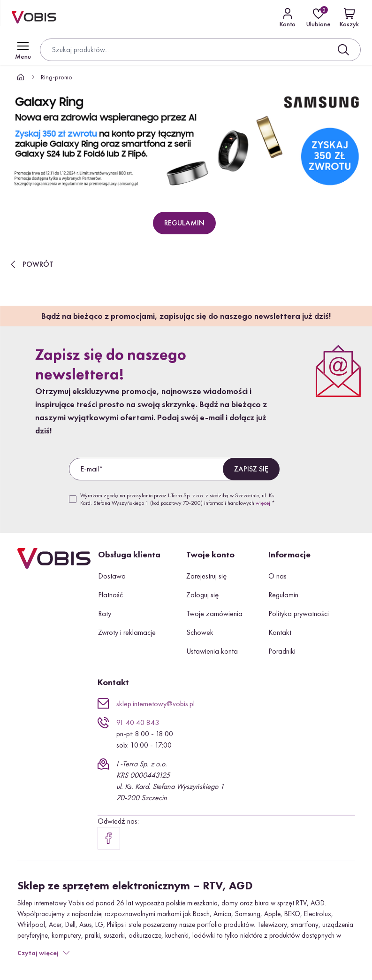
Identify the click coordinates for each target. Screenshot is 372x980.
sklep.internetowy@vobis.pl (156, 704)
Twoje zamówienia (214, 613)
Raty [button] (105, 613)
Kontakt (280, 632)
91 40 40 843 (138, 722)
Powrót (30, 264)
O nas (277, 576)
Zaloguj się (202, 595)
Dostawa (112, 576)
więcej (263, 503)
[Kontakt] (288, 17)
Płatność (110, 595)
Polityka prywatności (299, 613)
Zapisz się (251, 469)
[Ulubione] (319, 17)
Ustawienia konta (212, 651)
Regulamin (283, 595)
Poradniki (282, 651)
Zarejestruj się (206, 576)
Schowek (200, 632)
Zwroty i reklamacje (127, 632)
